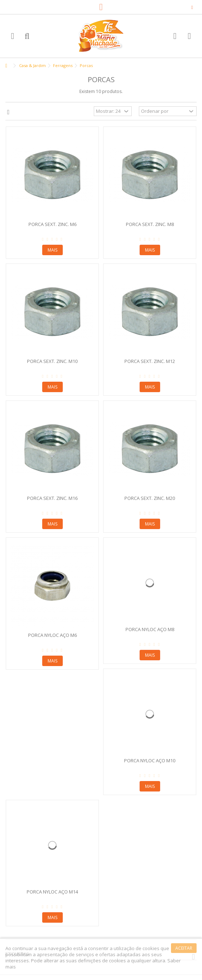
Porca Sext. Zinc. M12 (150, 361)
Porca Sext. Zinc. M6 (52, 224)
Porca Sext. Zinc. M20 (150, 498)
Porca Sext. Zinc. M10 (52, 361)
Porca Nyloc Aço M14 (52, 892)
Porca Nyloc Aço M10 (150, 761)
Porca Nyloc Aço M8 (150, 629)
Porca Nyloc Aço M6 (52, 635)
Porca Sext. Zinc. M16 (52, 498)
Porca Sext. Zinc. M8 (150, 224)
